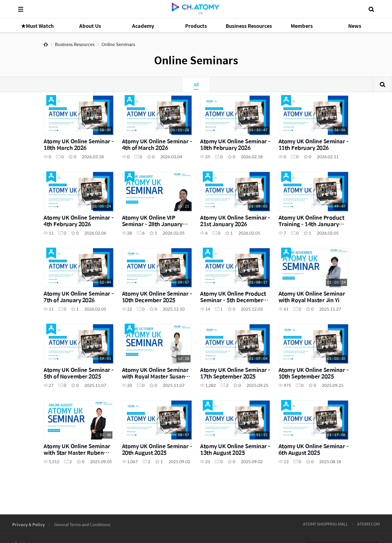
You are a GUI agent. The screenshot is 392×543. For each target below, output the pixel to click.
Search (382, 84)
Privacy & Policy (29, 524)
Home (46, 44)
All (196, 84)
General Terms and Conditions (82, 524)
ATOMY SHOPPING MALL (325, 524)
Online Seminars (118, 44)
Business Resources (75, 44)
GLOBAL (365, 490)
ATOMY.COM (368, 524)
